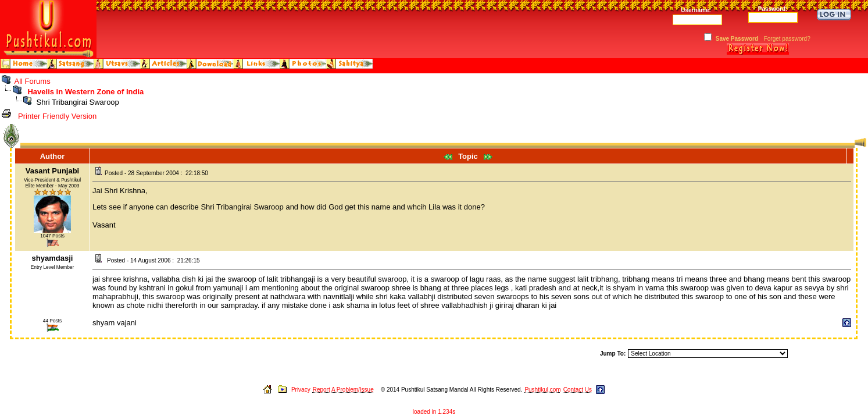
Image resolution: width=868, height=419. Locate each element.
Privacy (301, 390)
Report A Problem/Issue (343, 390)
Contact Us (578, 390)
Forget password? (787, 39)
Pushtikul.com (542, 390)
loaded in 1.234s (434, 412)
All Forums (33, 81)
